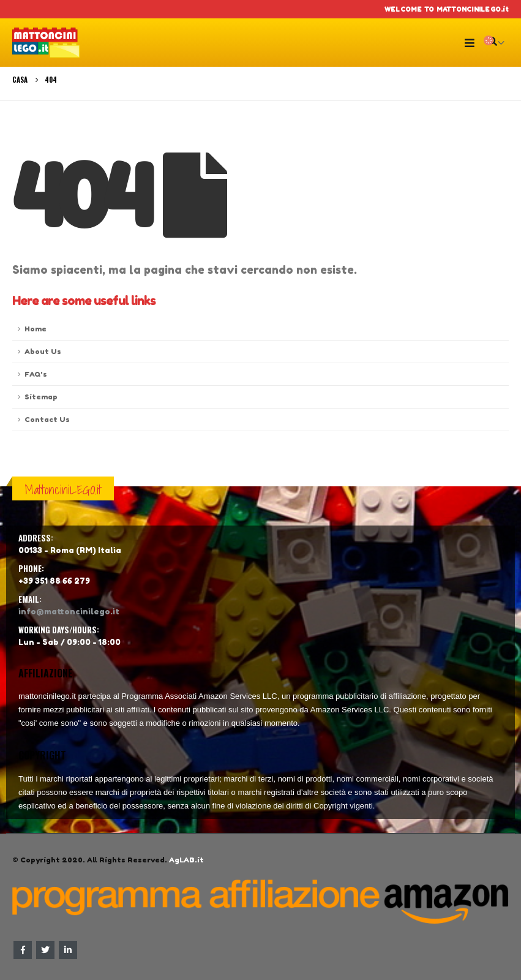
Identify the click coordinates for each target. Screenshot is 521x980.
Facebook (23, 950)
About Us (43, 352)
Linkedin (68, 950)
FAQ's (36, 374)
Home (36, 329)
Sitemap (41, 397)
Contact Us (47, 420)
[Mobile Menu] (473, 43)
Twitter (45, 950)
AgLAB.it (186, 860)
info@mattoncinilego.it (69, 611)
